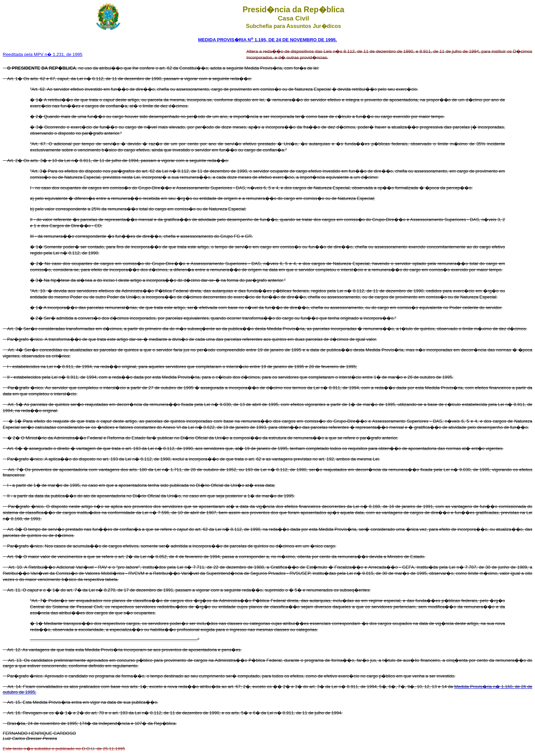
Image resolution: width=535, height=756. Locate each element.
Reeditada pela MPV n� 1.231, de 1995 (42, 54)
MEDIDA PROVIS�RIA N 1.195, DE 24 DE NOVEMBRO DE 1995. (268, 40)
